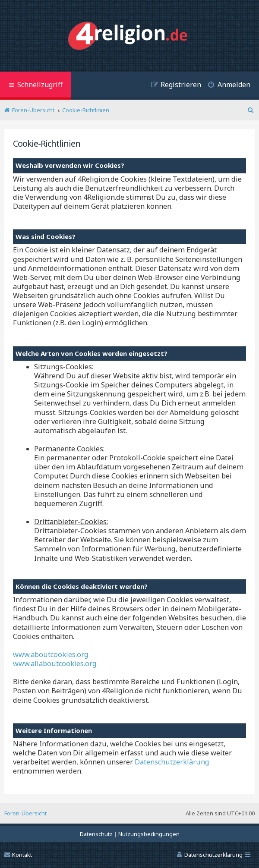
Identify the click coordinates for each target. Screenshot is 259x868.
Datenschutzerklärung (172, 762)
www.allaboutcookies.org (55, 664)
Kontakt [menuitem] (18, 855)
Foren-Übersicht (25, 813)
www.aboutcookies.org (51, 655)
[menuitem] (226, 86)
